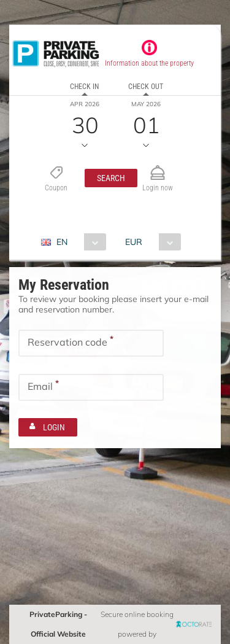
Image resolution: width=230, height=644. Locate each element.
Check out (146, 87)
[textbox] (91, 343)
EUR (134, 242)
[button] (111, 178)
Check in (84, 87)
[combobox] (78, 242)
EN (62, 242)
